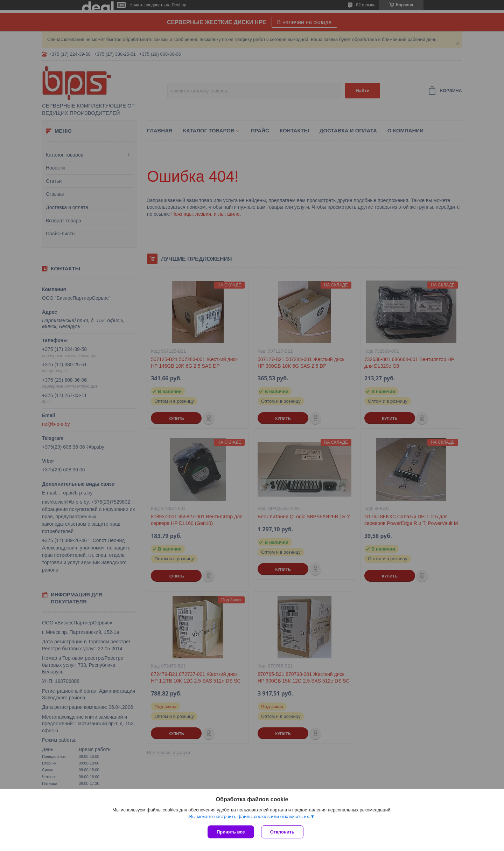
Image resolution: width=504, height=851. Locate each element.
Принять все (231, 832)
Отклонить (282, 832)
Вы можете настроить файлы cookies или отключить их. (250, 817)
